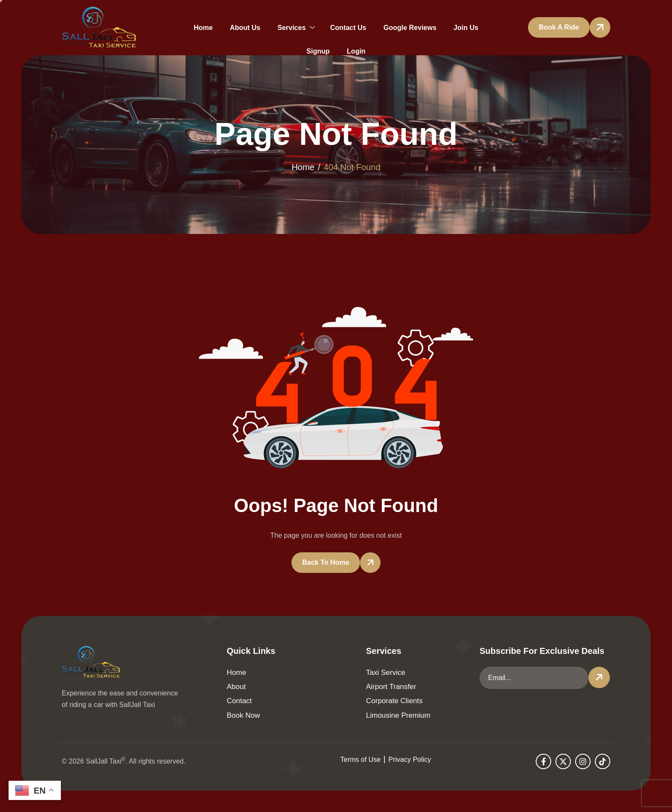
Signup (318, 51)
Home (203, 28)
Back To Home (326, 562)
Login (356, 51)
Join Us (466, 28)
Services (296, 28)
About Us (245, 28)
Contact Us (348, 28)
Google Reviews (410, 28)
